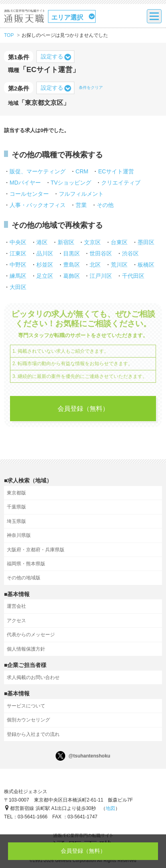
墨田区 (146, 242)
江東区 (18, 253)
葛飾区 (72, 276)
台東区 (119, 242)
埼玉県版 (16, 521)
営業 (81, 205)
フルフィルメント (81, 194)
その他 (105, 205)
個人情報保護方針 (26, 649)
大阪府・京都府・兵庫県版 (36, 550)
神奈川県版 (19, 535)
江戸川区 (101, 276)
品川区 (45, 253)
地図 (110, 808)
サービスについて (26, 706)
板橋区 (146, 265)
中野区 (18, 265)
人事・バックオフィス (38, 205)
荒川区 (119, 265)
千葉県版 (16, 507)
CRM (82, 171)
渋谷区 (130, 253)
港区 (42, 242)
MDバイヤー (25, 183)
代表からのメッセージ (31, 635)
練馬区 (18, 276)
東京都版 (16, 493)
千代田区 (133, 276)
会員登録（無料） (83, 409)
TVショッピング (71, 183)
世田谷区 (101, 253)
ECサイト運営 (116, 171)
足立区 (45, 276)
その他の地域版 (24, 578)
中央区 (18, 242)
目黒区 (72, 253)
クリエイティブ (121, 183)
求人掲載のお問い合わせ (33, 677)
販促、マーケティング (38, 171)
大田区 (18, 287)
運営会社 (16, 606)
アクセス (16, 621)
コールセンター (29, 194)
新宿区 (66, 242)
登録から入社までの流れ (33, 734)
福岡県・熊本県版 (26, 564)
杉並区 (45, 265)
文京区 (92, 242)
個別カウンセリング (28, 720)
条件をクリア (91, 87)
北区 (95, 265)
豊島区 (72, 265)
